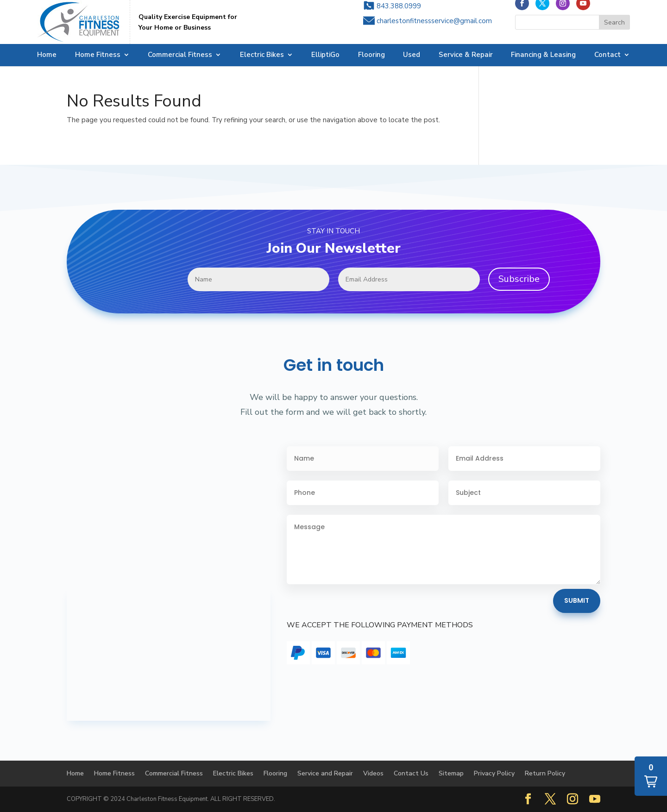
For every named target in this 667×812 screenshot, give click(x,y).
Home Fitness (98, 55)
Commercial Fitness (180, 55)
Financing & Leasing (543, 55)
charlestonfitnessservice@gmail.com (434, 29)
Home (47, 55)
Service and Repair (325, 773)
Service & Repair (466, 55)
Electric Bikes (262, 55)
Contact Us (411, 773)
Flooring (371, 55)
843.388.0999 (399, 14)
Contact (607, 55)
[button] (651, 776)
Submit (577, 600)
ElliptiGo (325, 55)
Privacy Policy (494, 773)
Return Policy (545, 773)
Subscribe (519, 279)
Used (412, 55)
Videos (373, 773)
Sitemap (451, 773)
